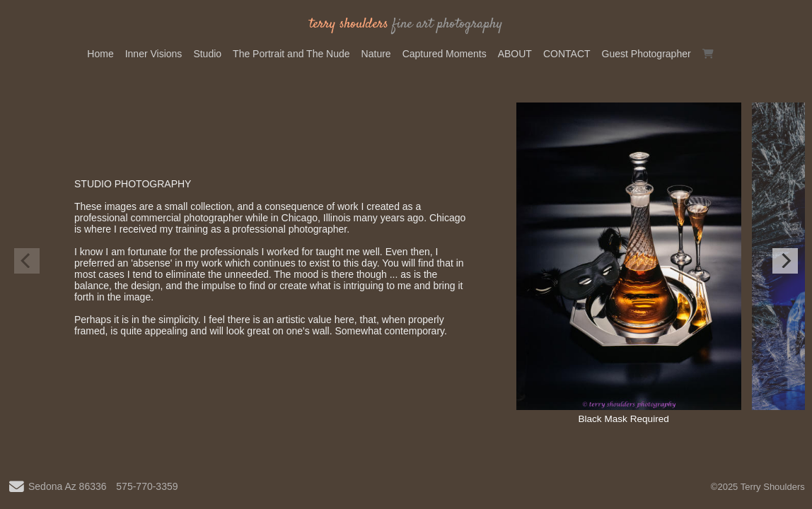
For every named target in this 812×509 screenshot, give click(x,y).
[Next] (785, 261)
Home (100, 54)
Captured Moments (445, 54)
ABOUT (515, 54)
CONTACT (567, 54)
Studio (207, 54)
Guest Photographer (646, 54)
